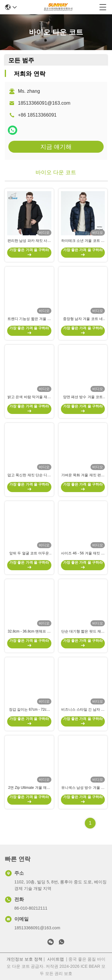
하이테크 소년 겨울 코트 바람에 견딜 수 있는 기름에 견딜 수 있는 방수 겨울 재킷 (83, 241)
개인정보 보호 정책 (24, 959)
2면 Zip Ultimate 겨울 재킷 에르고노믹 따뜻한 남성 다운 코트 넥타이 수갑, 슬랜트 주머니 (29, 788)
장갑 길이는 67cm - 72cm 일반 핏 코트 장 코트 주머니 (29, 710)
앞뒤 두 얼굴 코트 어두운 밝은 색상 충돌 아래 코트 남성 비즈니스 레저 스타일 (29, 554)
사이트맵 (56, 959)
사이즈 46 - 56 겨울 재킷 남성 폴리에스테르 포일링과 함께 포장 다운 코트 (83, 554)
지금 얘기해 (56, 147)
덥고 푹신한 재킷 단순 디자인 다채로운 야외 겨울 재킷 (29, 475)
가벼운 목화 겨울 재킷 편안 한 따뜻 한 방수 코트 (83, 475)
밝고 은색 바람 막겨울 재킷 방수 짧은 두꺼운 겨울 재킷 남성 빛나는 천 (29, 397)
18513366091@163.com (44, 103)
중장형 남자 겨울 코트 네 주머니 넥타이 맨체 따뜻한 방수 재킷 (83, 319)
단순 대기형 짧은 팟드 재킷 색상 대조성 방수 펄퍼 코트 (83, 632)
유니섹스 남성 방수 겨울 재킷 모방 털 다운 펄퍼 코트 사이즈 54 (83, 788)
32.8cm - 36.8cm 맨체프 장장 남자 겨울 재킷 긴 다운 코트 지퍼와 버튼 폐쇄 (29, 632)
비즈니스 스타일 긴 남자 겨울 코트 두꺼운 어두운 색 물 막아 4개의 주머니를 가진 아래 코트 (83, 710)
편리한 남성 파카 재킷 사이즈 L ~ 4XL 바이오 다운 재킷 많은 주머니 (29, 241)
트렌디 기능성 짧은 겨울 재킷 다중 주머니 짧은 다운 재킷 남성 (29, 319)
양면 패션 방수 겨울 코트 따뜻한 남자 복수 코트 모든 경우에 (83, 397)
